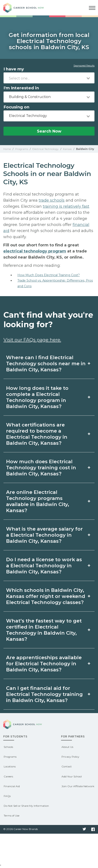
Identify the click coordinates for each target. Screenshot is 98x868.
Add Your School (72, 776)
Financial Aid (12, 786)
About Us (67, 747)
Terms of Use (12, 816)
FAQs (7, 796)
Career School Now (27, 8)
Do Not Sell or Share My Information (26, 806)
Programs (10, 757)
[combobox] (49, 78)
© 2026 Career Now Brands (21, 829)
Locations (10, 766)
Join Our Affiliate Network (78, 786)
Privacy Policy (70, 757)
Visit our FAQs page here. (32, 340)
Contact (67, 766)
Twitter (84, 829)
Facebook (93, 829)
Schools (8, 747)
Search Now (49, 131)
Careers (8, 776)
